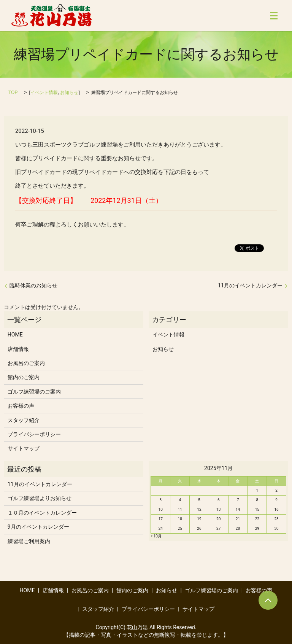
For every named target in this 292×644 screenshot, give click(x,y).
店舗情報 (18, 349)
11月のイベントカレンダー (250, 285)
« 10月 (156, 536)
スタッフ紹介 (24, 420)
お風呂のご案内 (26, 363)
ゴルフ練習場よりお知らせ (40, 498)
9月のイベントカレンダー (38, 527)
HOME (15, 335)
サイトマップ (24, 448)
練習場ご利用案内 (29, 541)
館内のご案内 (24, 377)
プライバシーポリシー (34, 434)
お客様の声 (21, 406)
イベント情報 (44, 92)
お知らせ (69, 92)
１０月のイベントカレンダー (42, 513)
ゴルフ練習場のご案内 (34, 392)
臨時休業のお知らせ (33, 285)
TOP (13, 92)
